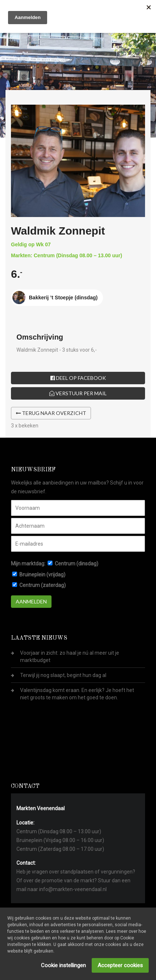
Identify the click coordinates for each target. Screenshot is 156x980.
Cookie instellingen (63, 965)
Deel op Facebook (78, 378)
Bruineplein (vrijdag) (42, 575)
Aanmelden (31, 601)
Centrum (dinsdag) (77, 564)
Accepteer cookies (120, 965)
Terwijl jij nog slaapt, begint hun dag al (63, 675)
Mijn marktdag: (28, 564)
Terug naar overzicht (51, 413)
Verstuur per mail (78, 393)
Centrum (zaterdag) (43, 585)
